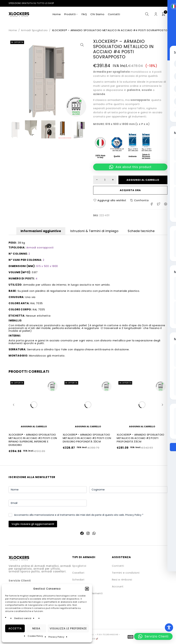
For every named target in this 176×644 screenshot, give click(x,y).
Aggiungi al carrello (143, 180)
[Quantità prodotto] (105, 180)
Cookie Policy (35, 636)
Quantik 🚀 (93, 639)
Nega (36, 628)
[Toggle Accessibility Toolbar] (169, 627)
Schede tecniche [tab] (146, 232)
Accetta (15, 628)
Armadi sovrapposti (40, 248)
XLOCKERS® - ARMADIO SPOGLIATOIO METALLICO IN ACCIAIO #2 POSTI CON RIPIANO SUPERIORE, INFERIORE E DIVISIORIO (33, 440)
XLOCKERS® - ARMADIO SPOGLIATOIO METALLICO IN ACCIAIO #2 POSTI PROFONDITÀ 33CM (140, 439)
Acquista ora (130, 190)
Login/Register (156, 14)
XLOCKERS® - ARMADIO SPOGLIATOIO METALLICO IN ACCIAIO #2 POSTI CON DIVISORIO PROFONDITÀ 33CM (87, 439)
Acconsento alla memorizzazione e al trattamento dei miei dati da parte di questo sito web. (79, 516)
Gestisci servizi (23, 618)
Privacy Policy (56, 637)
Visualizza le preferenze (68, 628)
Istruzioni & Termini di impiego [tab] (95, 232)
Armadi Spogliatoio (34, 30)
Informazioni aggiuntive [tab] (36, 232)
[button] (87, 589)
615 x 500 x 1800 (47, 267)
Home (13, 30)
